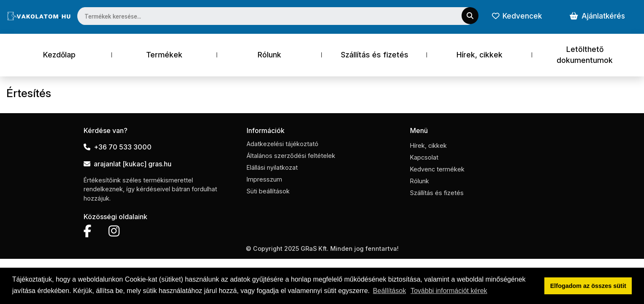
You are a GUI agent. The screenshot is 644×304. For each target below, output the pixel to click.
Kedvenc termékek (437, 169)
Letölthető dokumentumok (585, 55)
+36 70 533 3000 (118, 147)
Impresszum (264, 179)
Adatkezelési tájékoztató (283, 144)
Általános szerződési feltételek (291, 156)
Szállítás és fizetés (375, 55)
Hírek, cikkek (480, 55)
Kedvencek (517, 16)
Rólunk (269, 55)
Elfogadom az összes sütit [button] (588, 286)
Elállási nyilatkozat (272, 167)
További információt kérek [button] (449, 291)
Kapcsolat (424, 157)
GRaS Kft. (315, 248)
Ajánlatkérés (597, 16)
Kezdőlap (59, 55)
